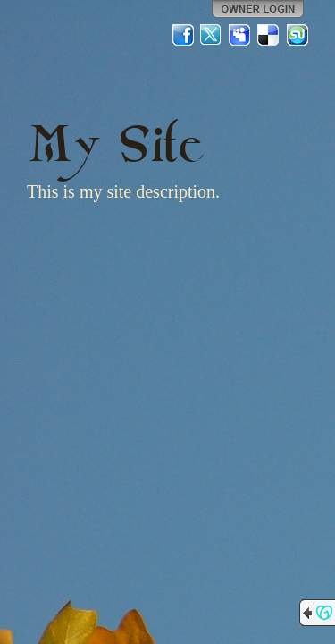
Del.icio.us (269, 35)
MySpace (240, 35)
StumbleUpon (297, 35)
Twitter (212, 35)
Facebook (183, 35)
